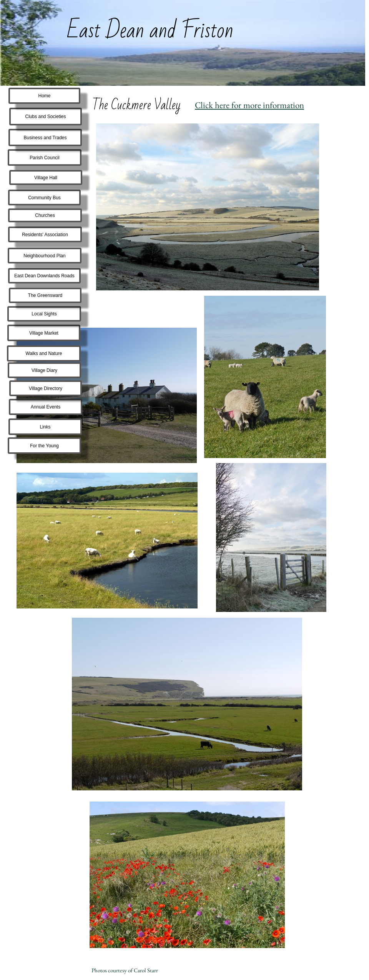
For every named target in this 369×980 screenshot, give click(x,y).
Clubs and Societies (45, 117)
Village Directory (46, 388)
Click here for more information (249, 105)
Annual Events (46, 407)
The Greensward (45, 295)
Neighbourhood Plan (44, 256)
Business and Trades (45, 138)
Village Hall (46, 178)
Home (44, 96)
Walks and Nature (44, 353)
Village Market (44, 333)
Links (45, 427)
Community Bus (44, 198)
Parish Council (44, 158)
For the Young (44, 446)
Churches (45, 215)
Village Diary (44, 370)
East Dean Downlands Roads (44, 276)
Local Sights (44, 314)
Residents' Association (45, 235)
